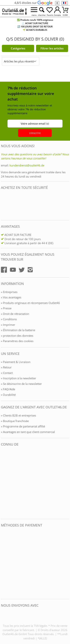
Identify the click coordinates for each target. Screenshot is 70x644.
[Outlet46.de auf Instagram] (30, 270)
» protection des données (17, 336)
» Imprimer (8, 325)
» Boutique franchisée (15, 421)
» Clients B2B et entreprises (18, 415)
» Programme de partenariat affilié (23, 426)
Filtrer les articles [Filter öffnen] (52, 48)
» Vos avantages (11, 297)
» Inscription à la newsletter (18, 378)
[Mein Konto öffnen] (57, 11)
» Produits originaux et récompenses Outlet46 (30, 303)
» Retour (6, 367)
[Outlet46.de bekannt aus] (4, 483)
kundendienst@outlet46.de (27, 165)
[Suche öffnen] (42, 11)
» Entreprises (9, 292)
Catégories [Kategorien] (18, 48)
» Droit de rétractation (15, 314)
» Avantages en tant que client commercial (28, 432)
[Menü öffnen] (34, 11)
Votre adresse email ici (35, 124)
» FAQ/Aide (8, 389)
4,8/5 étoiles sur (33, 3)
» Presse (6, 308)
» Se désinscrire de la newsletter (21, 384)
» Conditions (9, 319)
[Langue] (64, 3)
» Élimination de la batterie (18, 330)
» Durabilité (8, 395)
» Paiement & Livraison (16, 362)
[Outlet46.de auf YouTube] (13, 270)
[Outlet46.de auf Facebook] (4, 270)
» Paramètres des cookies (17, 341)
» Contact (7, 373)
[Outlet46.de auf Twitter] (22, 270)
